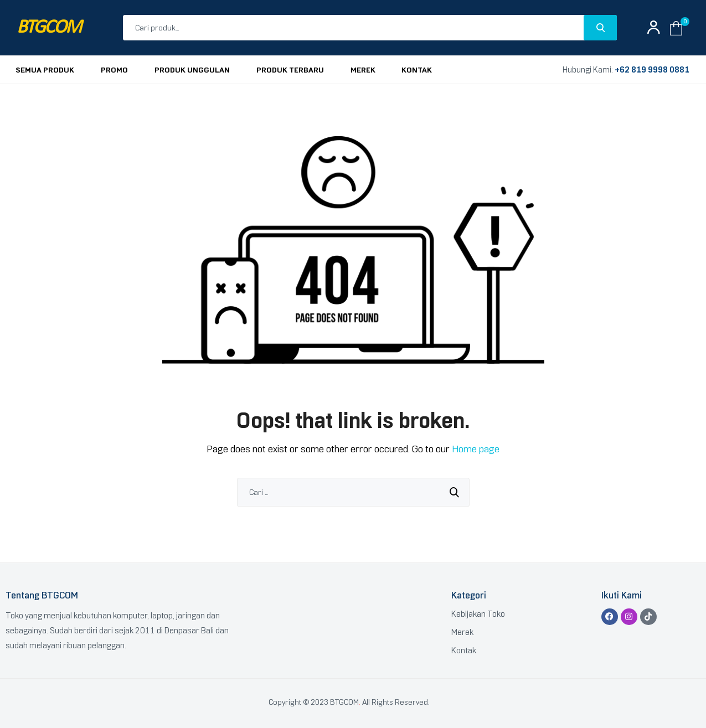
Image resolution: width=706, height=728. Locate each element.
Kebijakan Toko (478, 614)
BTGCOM (49, 28)
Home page (476, 449)
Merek (462, 632)
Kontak (464, 650)
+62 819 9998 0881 (652, 70)
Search (600, 28)
